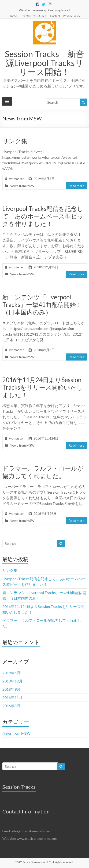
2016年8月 (11, 706)
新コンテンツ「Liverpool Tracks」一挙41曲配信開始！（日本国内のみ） (42, 305)
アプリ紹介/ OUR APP (33, 16)
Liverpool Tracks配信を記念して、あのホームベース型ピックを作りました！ (43, 216)
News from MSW (22, 186)
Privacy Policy (72, 16)
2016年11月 (12, 697)
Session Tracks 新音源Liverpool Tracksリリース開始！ (45, 63)
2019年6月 (11, 673)
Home (13, 16)
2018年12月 (12, 681)
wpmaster (17, 179)
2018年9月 (11, 689)
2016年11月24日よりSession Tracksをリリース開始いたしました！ (43, 387)
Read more (76, 186)
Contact (55, 16)
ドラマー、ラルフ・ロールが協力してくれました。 (43, 472)
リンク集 (15, 141)
